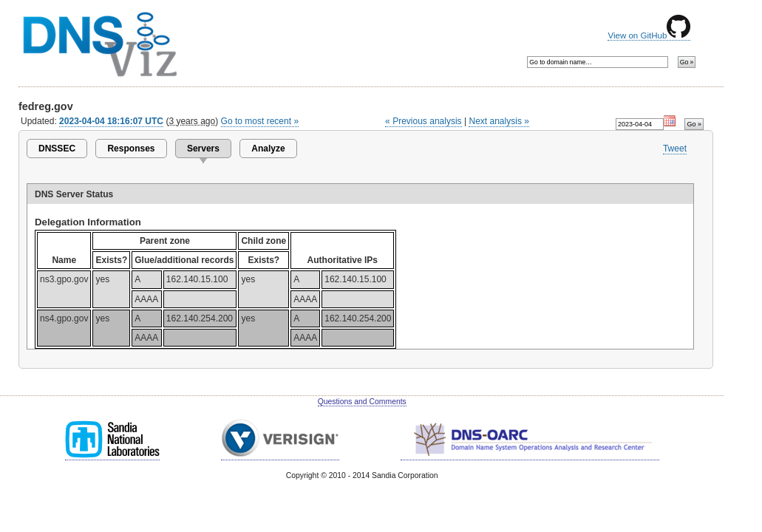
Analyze (268, 149)
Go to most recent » (260, 121)
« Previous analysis (423, 121)
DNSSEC (57, 149)
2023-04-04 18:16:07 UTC (111, 121)
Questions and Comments (362, 402)
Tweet (675, 149)
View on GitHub (649, 35)
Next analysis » (499, 121)
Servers (203, 149)
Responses (131, 149)
